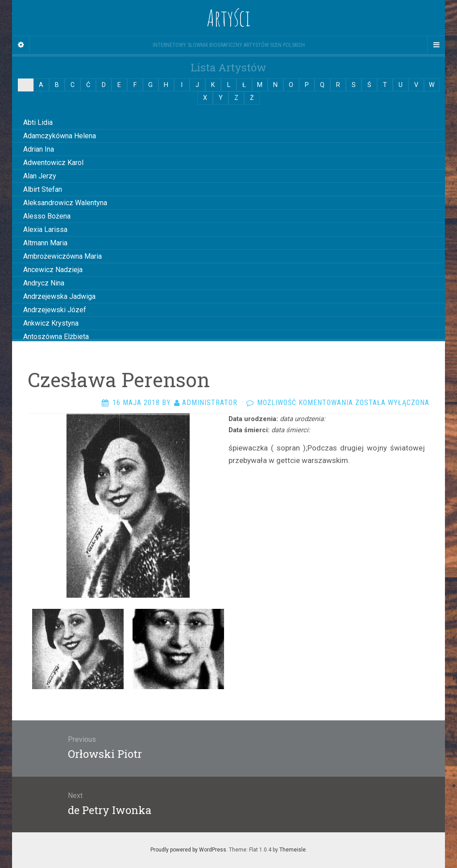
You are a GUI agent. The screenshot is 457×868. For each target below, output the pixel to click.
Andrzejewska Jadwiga (59, 296)
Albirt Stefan (43, 189)
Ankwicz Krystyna (51, 323)
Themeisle (293, 850)
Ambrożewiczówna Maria (62, 256)
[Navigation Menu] (436, 45)
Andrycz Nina (44, 283)
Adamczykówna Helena (60, 136)
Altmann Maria (45, 243)
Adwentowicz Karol (53, 163)
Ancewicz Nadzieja (53, 270)
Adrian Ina (39, 149)
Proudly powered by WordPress (188, 850)
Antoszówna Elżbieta (56, 337)
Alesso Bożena (47, 216)
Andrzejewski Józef (55, 310)
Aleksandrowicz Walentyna (65, 203)
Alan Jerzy (40, 176)
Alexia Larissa (45, 229)
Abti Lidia (38, 122)
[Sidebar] (21, 45)
